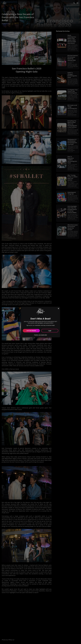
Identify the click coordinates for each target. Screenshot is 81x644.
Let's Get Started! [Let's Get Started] (31, 331)
